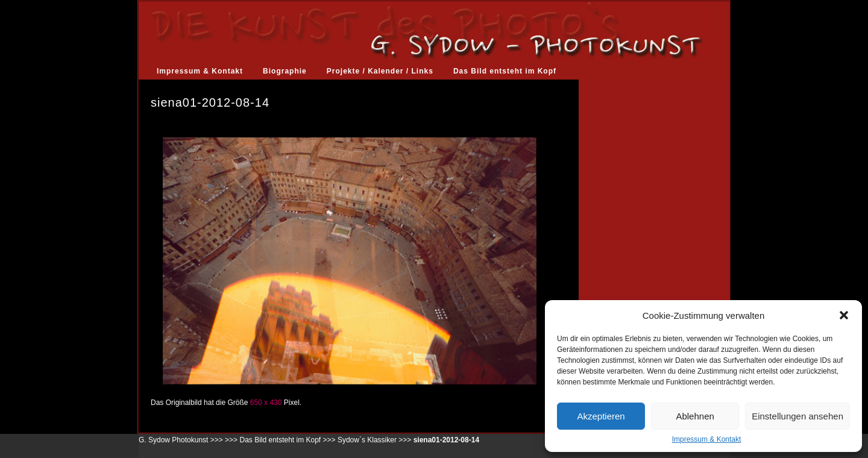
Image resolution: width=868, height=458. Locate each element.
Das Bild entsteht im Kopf (505, 71)
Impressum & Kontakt (707, 439)
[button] (844, 315)
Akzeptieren (601, 416)
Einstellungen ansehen (797, 416)
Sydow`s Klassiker (367, 440)
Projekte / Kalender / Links (380, 71)
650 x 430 (266, 403)
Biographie (285, 71)
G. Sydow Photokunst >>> (181, 440)
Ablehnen (695, 416)
